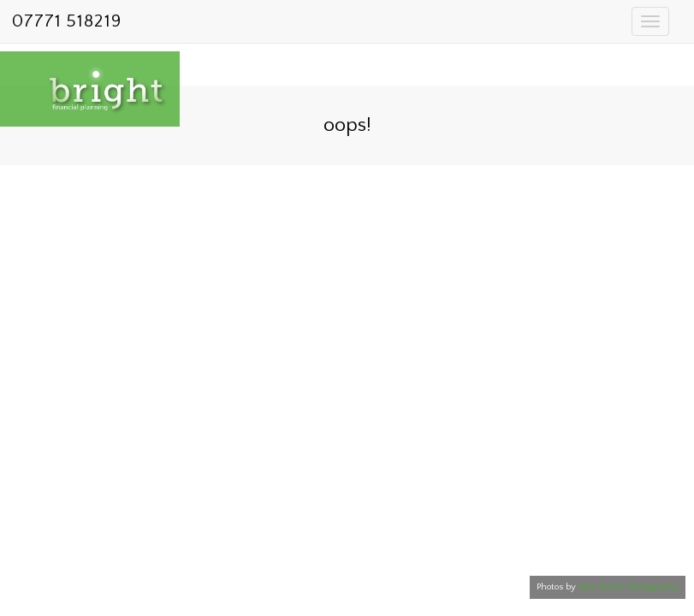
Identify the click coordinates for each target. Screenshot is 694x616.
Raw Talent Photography (629, 587)
